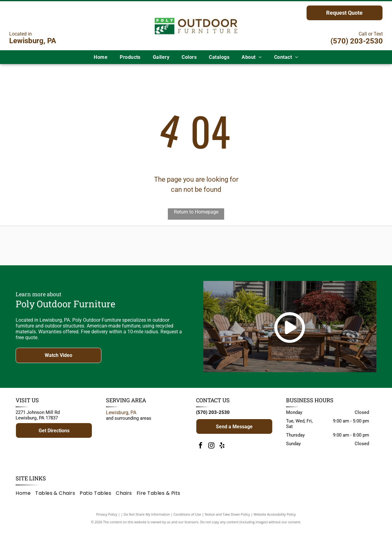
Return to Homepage (196, 212)
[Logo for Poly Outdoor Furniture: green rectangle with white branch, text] (102, 248)
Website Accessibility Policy (275, 519)
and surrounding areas (129, 424)
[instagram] (211, 452)
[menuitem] (101, 57)
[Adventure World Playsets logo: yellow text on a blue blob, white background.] (165, 248)
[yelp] (222, 452)
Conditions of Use (187, 519)
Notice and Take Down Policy (228, 519)
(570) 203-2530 (357, 41)
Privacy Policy (107, 519)
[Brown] (227, 248)
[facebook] (201, 452)
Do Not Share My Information (147, 519)
